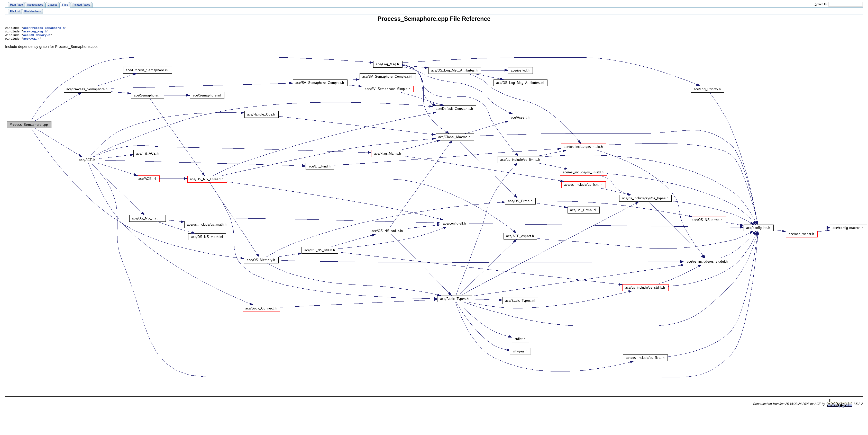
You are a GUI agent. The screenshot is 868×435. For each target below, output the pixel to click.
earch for (821, 4)
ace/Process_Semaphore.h (44, 28)
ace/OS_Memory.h (37, 37)
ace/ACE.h (31, 41)
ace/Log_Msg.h (35, 32)
